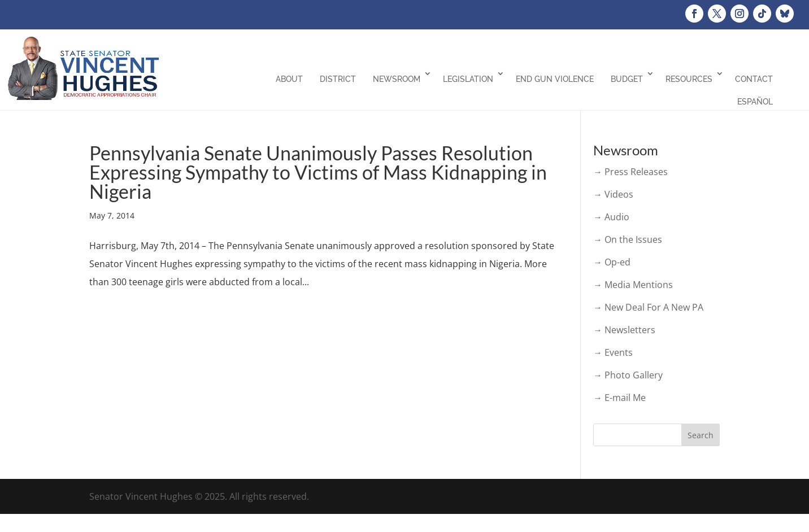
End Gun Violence (555, 79)
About (289, 79)
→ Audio (611, 217)
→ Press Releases (630, 172)
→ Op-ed (612, 262)
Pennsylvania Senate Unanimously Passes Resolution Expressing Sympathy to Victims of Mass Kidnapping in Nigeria (318, 172)
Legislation (468, 79)
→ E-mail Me (619, 398)
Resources (689, 79)
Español (755, 102)
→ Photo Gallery (628, 375)
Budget (627, 79)
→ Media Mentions (633, 285)
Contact (754, 79)
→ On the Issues (628, 239)
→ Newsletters (624, 330)
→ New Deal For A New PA (648, 307)
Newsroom (397, 79)
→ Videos (613, 194)
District (338, 79)
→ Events (613, 352)
